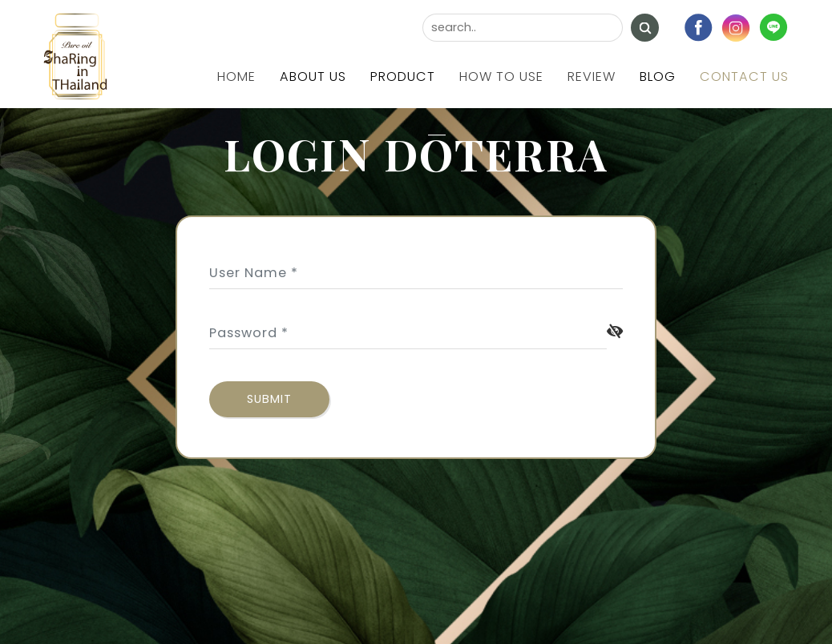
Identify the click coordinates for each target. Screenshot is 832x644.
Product (403, 76)
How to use (501, 76)
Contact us (744, 76)
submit (269, 399)
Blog (658, 76)
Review (592, 76)
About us (313, 76)
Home (236, 76)
